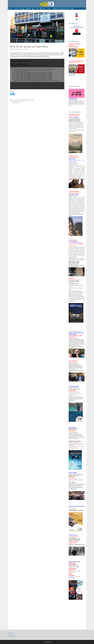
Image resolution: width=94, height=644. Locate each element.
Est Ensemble (21, 100)
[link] (76, 117)
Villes (50, 9)
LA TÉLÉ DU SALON (73, 98)
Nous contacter (11, 633)
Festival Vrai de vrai (73, 535)
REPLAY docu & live (65, 9)
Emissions (43, 9)
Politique (22, 9)
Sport (37, 9)
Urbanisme (28, 9)
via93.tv (74, 75)
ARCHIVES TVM (56, 9)
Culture (16, 9)
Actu (12, 9)
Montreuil (26, 100)
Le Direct (72, 9)
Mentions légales (11, 636)
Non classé (31, 100)
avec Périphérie (72, 578)
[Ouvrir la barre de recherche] (85, 9)
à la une (13, 100)
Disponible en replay (73, 100)
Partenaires (10, 635)
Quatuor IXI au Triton (16, 103)
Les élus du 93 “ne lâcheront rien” (19, 101)
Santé (33, 9)
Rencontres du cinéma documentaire (77, 506)
